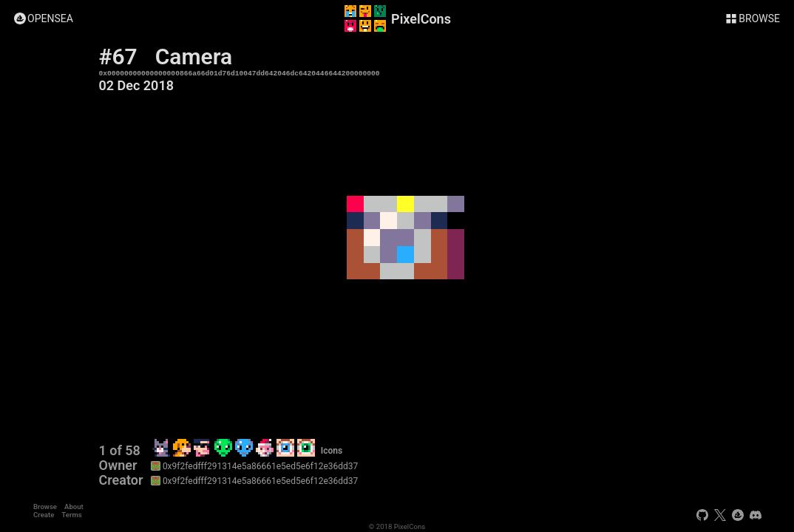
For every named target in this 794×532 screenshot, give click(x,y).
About (74, 507)
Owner (118, 465)
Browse (45, 507)
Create (44, 515)
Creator (121, 480)
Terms (71, 515)
